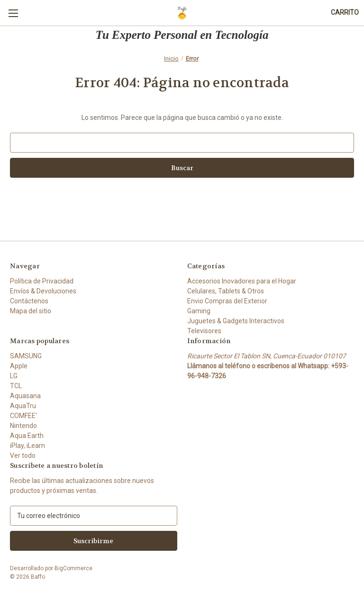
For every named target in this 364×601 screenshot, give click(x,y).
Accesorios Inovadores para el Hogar (242, 281)
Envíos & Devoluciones (43, 291)
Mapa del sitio (31, 311)
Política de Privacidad (42, 281)
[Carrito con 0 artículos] (345, 13)
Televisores (204, 331)
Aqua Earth (27, 436)
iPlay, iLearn (27, 446)
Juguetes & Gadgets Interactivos (236, 321)
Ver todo (23, 455)
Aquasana (25, 396)
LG (14, 376)
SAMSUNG (26, 356)
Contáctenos (29, 301)
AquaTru (23, 406)
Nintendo (23, 426)
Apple (19, 366)
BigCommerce (73, 568)
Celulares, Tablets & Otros (226, 291)
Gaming (199, 311)
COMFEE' (23, 416)
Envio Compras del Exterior (227, 301)
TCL (16, 386)
